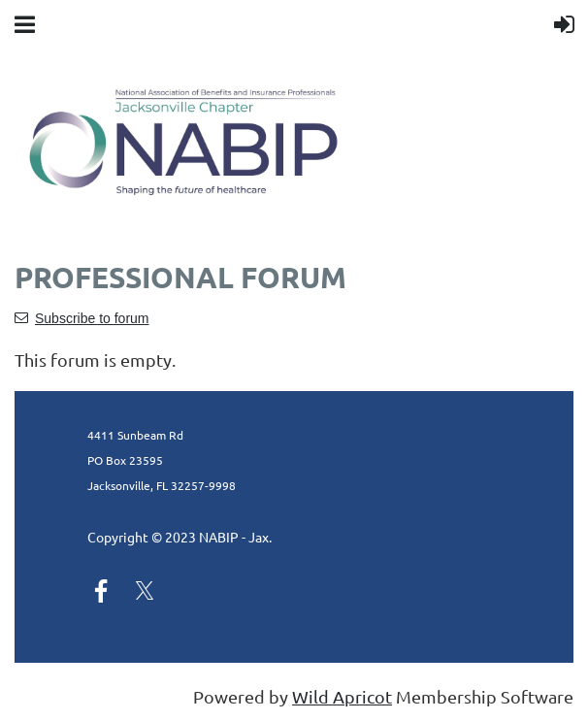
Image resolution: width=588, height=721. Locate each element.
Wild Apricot (342, 696)
